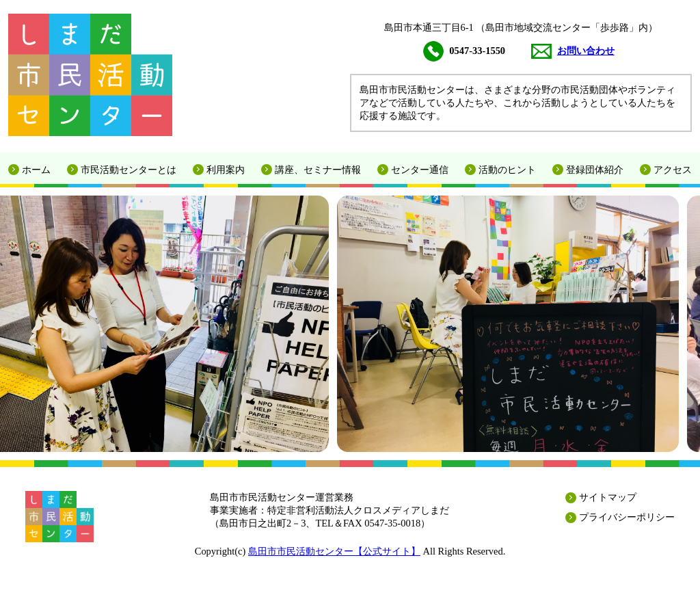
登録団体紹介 (595, 170)
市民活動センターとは (129, 170)
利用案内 (226, 170)
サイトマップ (608, 497)
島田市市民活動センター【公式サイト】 (334, 551)
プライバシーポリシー (627, 517)
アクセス (673, 170)
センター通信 (420, 170)
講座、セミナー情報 (318, 170)
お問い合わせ (573, 51)
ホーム (36, 170)
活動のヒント (507, 170)
